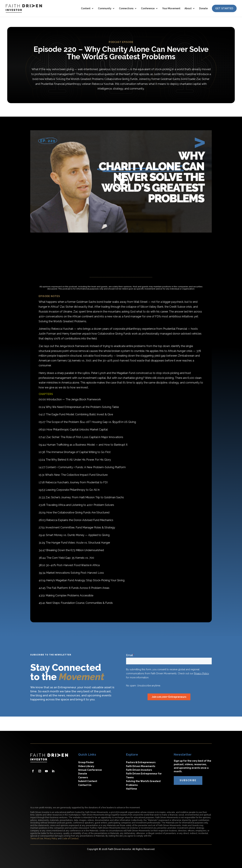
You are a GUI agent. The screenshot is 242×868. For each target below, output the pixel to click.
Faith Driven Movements (141, 766)
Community (105, 8)
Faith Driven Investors (139, 770)
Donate (203, 8)
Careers (83, 777)
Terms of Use (37, 839)
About (188, 8)
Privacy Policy (51, 839)
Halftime (132, 789)
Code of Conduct (70, 839)
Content (86, 8)
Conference (148, 8)
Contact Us (85, 785)
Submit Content (88, 781)
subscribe (188, 780)
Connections (126, 8)
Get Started (224, 8)
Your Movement (171, 8)
